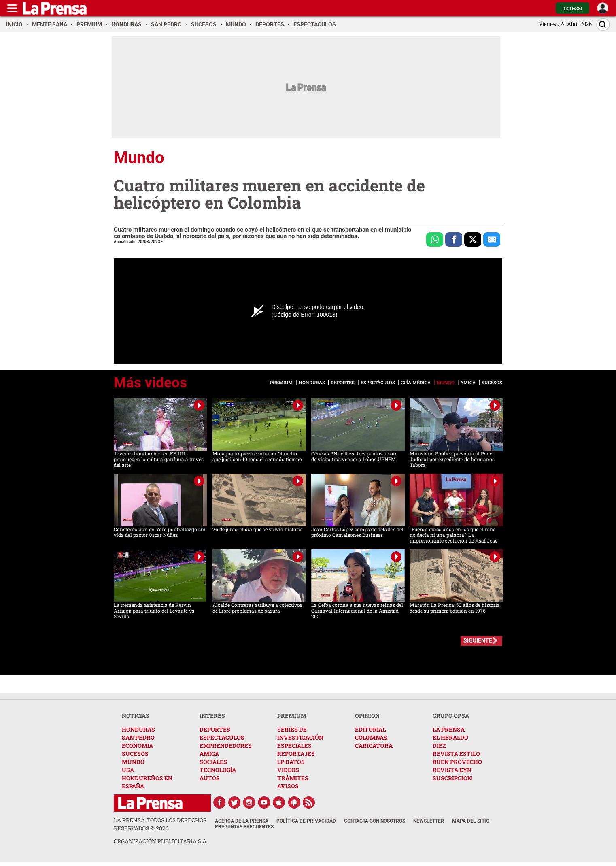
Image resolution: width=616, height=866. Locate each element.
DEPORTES (215, 729)
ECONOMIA (137, 746)
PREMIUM (292, 716)
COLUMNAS (371, 737)
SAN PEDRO (138, 737)
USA (128, 770)
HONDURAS (138, 729)
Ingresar (572, 8)
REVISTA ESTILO (456, 754)
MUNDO (133, 762)
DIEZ (439, 746)
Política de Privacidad (306, 821)
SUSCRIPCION (452, 778)
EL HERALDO (450, 737)
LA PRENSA (449, 729)
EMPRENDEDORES (226, 746)
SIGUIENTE (478, 640)
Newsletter (429, 821)
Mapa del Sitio (471, 821)
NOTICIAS (136, 716)
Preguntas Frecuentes (244, 827)
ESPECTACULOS (222, 737)
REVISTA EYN (452, 770)
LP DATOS (291, 762)
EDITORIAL (370, 729)
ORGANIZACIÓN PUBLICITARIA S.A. (161, 841)
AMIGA (209, 754)
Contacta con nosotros (375, 821)
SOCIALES (213, 762)
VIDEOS (288, 770)
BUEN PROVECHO (457, 762)
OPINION (367, 716)
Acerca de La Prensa (242, 821)
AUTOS (210, 778)
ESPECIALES (294, 746)
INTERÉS (212, 716)
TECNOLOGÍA (218, 770)
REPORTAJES (296, 754)
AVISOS (288, 786)
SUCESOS (135, 754)
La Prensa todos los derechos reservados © (160, 824)
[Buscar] (603, 24)
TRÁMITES (293, 778)
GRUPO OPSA (451, 716)
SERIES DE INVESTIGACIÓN (300, 733)
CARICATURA (374, 746)
